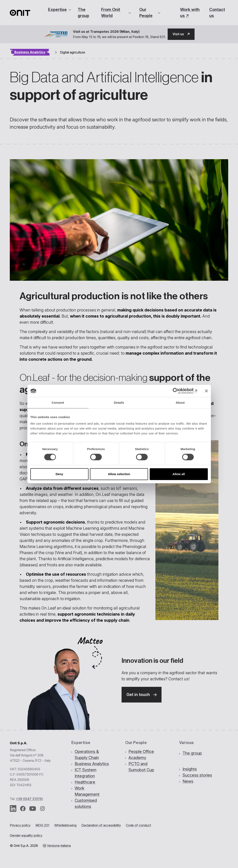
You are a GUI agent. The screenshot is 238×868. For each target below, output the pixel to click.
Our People (146, 13)
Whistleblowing (65, 825)
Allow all (179, 474)
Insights (190, 769)
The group (83, 13)
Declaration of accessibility (101, 825)
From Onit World (111, 13)
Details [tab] (119, 403)
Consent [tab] (58, 403)
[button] (181, 34)
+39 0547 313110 (29, 799)
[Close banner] (206, 391)
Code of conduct (138, 825)
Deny (59, 474)
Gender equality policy (26, 836)
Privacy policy (20, 825)
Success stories (197, 775)
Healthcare (85, 782)
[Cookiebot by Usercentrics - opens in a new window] (180, 391)
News (188, 781)
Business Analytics (30, 52)
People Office (141, 752)
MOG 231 (42, 825)
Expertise (57, 10)
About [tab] (180, 403)
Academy (137, 758)
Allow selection (119, 474)
